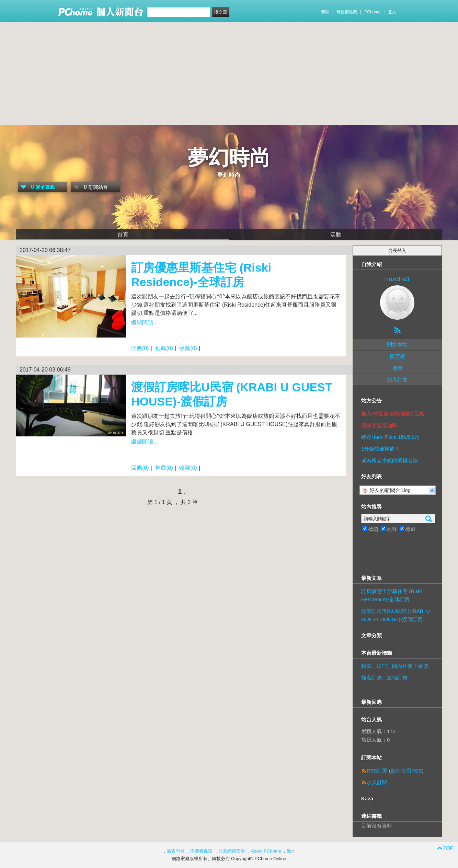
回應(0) (140, 348)
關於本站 (397, 345)
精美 (366, 666)
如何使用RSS (406, 771)
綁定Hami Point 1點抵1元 (390, 437)
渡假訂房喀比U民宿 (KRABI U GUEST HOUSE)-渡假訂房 (396, 615)
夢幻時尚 (229, 158)
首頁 (123, 235)
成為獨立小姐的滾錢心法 (390, 460)
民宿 (382, 666)
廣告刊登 (176, 851)
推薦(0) (164, 348)
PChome (372, 12)
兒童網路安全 (232, 851)
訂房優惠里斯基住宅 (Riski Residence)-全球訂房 (392, 595)
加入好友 (397, 380)
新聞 (325, 12)
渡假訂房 (397, 678)
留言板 (397, 356)
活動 (336, 235)
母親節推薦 (347, 12)
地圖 (397, 368)
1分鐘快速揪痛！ (381, 449)
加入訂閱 (377, 782)
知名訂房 (371, 678)
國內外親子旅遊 (410, 666)
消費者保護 (201, 851)
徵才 (291, 851)
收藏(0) (188, 348)
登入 (392, 12)
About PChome (266, 851)
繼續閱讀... (144, 322)
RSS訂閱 (377, 771)
